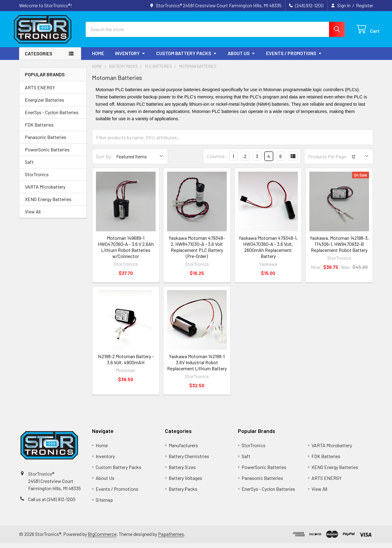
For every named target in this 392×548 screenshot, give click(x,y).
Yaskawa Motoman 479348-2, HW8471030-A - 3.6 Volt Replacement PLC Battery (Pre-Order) (197, 252)
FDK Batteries (39, 129)
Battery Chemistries (189, 461)
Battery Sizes (182, 472)
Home (98, 58)
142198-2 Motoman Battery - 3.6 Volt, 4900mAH (126, 364)
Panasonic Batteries (46, 142)
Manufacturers (183, 450)
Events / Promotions (294, 58)
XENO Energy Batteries (48, 204)
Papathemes (171, 539)
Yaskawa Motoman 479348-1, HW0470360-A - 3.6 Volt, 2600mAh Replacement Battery (268, 252)
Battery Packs (183, 494)
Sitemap (104, 505)
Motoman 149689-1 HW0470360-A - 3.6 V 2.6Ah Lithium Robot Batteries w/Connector (126, 252)
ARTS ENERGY (40, 92)
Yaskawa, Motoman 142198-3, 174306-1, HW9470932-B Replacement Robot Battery (339, 249)
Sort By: (104, 161)
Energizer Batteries (44, 105)
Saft (29, 167)
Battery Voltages (185, 483)
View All (33, 216)
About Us (241, 58)
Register (365, 5)
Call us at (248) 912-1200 (52, 504)
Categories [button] (39, 58)
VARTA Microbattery (45, 191)
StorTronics (37, 179)
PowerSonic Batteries (47, 154)
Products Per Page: (328, 161)
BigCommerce (102, 539)
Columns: (217, 161)
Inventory (130, 58)
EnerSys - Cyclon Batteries (52, 117)
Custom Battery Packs (186, 58)
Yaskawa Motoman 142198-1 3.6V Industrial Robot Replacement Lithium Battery (197, 367)
